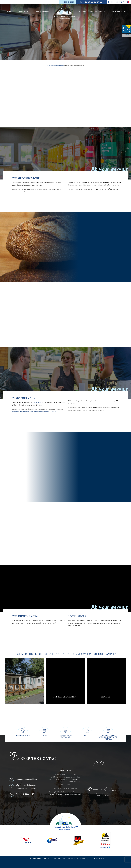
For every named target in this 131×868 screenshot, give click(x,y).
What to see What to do (98, 12)
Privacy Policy (86, 858)
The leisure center (43, 12)
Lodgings (83, 12)
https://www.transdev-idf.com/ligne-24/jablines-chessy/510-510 (34, 412)
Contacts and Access (118, 12)
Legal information (71, 858)
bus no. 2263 (37, 402)
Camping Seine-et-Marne (56, 65)
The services (24, 12)
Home (9, 12)
